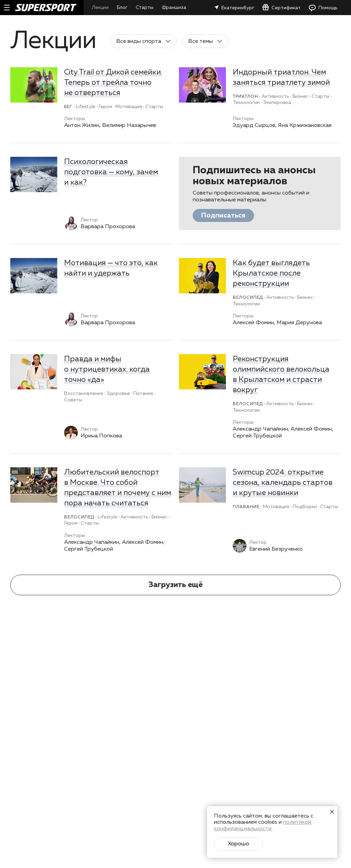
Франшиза (174, 8)
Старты (145, 8)
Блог (122, 8)
